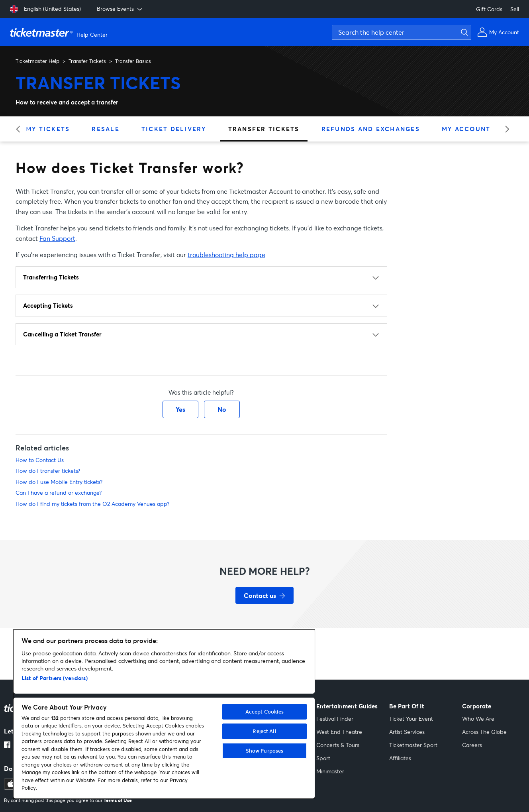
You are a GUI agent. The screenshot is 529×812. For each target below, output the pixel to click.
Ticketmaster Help (37, 61)
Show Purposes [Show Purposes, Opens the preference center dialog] (265, 751)
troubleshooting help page (226, 255)
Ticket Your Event (411, 719)
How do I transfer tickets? (48, 471)
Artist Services (407, 732)
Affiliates (400, 758)
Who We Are (478, 719)
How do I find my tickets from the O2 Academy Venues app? (92, 504)
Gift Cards (489, 9)
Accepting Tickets (48, 305)
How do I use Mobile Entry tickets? (59, 482)
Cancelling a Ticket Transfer (62, 334)
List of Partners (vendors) (55, 678)
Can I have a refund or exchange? (59, 493)
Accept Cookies (265, 712)
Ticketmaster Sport (413, 745)
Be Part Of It (407, 706)
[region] (164, 714)
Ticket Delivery (174, 129)
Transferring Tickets (51, 277)
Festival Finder (335, 719)
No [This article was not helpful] (222, 409)
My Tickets (48, 129)
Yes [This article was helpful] (180, 409)
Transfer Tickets (87, 61)
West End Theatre (339, 732)
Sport (323, 758)
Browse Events (120, 9)
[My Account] (498, 32)
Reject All (264, 731)
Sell (515, 9)
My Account (466, 129)
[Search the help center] (402, 32)
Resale (106, 129)
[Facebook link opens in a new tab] (7, 745)
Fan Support (57, 238)
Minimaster (330, 771)
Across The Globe (484, 732)
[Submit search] (463, 32)
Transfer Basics (133, 61)
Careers (472, 745)
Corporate (477, 706)
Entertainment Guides (347, 706)
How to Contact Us (40, 460)
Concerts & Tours (338, 745)
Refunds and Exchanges (371, 129)
